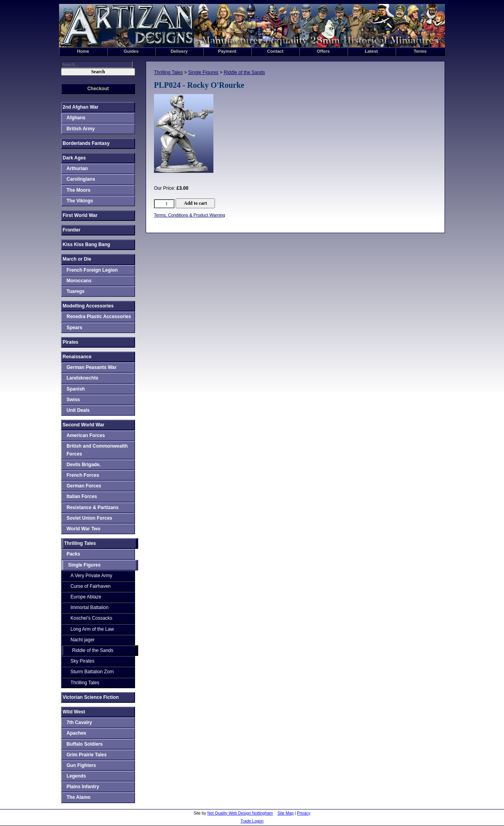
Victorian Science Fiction (91, 697)
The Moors (79, 190)
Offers (323, 51)
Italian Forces (82, 496)
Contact (275, 51)
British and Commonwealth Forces (97, 450)
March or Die (77, 259)
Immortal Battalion (90, 607)
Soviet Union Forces (89, 518)
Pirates (70, 342)
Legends (76, 776)
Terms (420, 51)
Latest (372, 51)
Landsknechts (82, 378)
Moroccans (79, 281)
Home (83, 51)
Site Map (286, 813)
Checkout (98, 89)
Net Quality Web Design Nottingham (240, 813)
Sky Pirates (82, 661)
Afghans (76, 118)
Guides (131, 51)
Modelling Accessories (88, 306)
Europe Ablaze (86, 597)
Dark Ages (74, 158)
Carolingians (81, 179)
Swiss (73, 400)
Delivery (179, 51)
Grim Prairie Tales (87, 755)
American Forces (86, 435)
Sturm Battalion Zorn (92, 672)
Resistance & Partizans (93, 507)
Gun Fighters (81, 765)
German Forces (84, 486)
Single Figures (203, 72)
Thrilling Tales (168, 72)
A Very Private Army (91, 576)
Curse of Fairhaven (91, 586)
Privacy (304, 813)
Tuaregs (76, 291)
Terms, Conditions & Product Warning (190, 215)
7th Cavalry (79, 722)
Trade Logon (252, 821)
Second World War (83, 425)
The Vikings (80, 201)
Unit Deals (78, 410)
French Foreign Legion (92, 270)
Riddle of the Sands (244, 72)
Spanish (76, 389)
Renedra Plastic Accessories (99, 317)
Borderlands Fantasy (86, 143)
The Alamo (79, 797)
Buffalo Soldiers (85, 744)
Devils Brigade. (84, 465)
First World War (80, 215)
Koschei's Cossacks (91, 618)
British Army (81, 129)
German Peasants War (92, 367)
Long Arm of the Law (92, 629)
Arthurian (77, 169)
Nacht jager (82, 640)
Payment (227, 51)
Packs (73, 554)
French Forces (83, 475)
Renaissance (77, 357)
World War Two (83, 529)
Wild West (74, 712)
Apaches (76, 733)
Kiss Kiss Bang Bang (86, 244)
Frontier (71, 230)
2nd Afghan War (81, 107)
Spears (74, 328)
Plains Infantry (83, 787)
